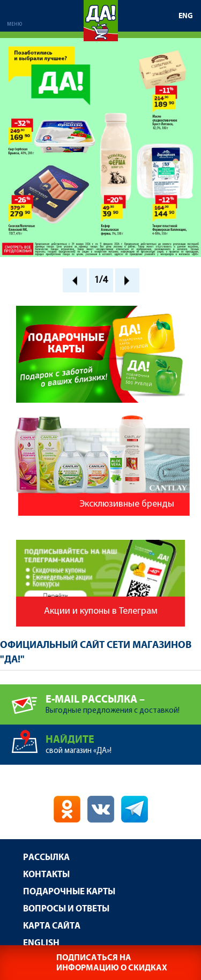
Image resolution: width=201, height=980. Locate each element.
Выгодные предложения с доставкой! (123, 700)
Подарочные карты (69, 892)
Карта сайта (52, 926)
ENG (186, 16)
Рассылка (46, 858)
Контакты (46, 875)
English (41, 943)
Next (127, 280)
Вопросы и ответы (66, 909)
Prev (75, 280)
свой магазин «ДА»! (123, 740)
